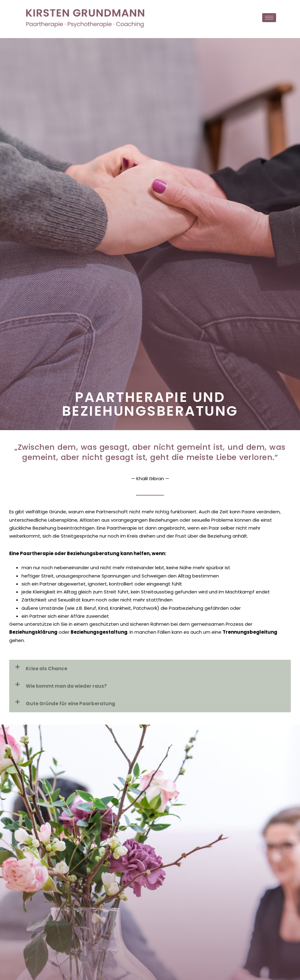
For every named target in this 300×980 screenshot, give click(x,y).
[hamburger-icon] (269, 18)
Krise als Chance (47, 669)
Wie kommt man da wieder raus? (66, 686)
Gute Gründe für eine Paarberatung (70, 704)
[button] (150, 669)
